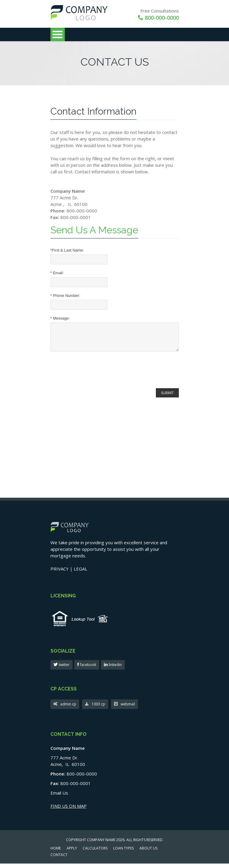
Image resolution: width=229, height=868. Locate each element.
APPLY (72, 853)
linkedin (115, 669)
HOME (56, 853)
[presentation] (96, 375)
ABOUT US (148, 853)
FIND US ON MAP (69, 810)
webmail (125, 709)
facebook (88, 669)
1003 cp (95, 709)
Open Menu (58, 34)
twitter (64, 669)
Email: (57, 273)
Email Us (59, 797)
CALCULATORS (95, 853)
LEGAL (80, 573)
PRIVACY (60, 573)
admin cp (65, 709)
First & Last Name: (67, 250)
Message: (60, 318)
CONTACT (59, 860)
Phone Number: (65, 296)
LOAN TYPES (123, 853)
